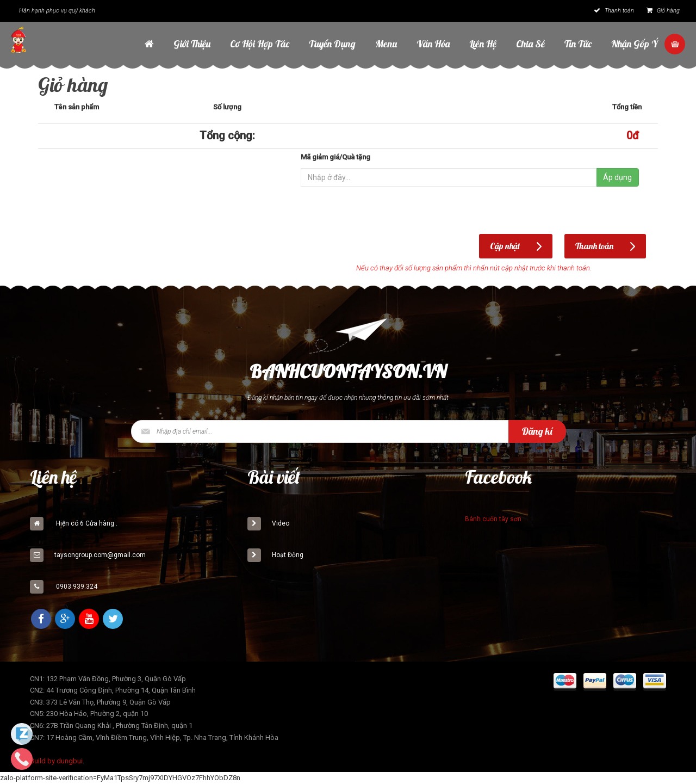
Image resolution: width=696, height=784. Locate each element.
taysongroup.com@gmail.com (100, 555)
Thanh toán (614, 11)
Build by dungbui (56, 761)
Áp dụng (617, 177)
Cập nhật (505, 246)
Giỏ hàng (663, 11)
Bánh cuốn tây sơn (493, 519)
